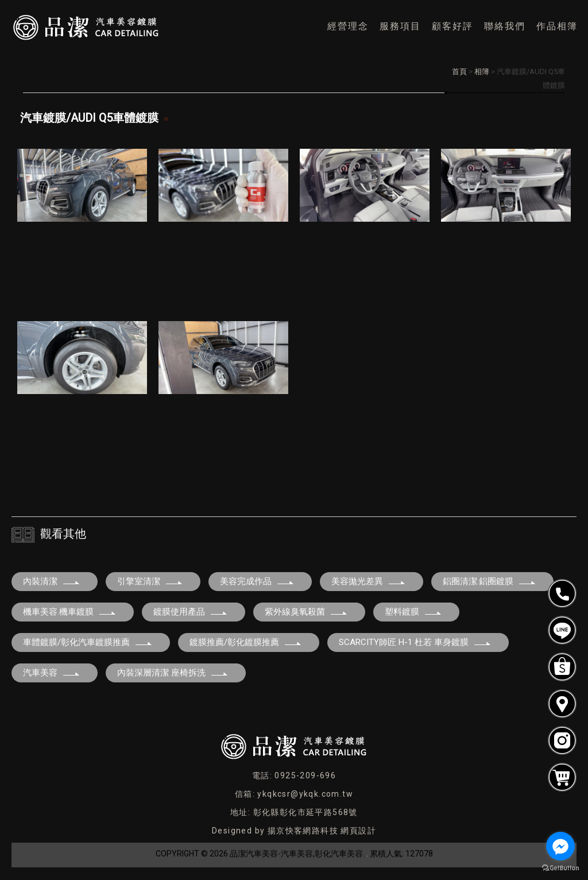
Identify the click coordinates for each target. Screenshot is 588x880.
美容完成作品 (257, 581)
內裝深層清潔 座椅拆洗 (173, 673)
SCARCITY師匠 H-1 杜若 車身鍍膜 (415, 642)
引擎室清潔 (150, 581)
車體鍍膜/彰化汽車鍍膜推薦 (88, 642)
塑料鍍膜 (413, 612)
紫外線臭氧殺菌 (306, 612)
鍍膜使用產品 (191, 612)
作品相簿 (557, 26)
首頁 (459, 72)
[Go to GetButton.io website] (560, 868)
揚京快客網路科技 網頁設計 (322, 831)
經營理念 (348, 26)
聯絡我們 (505, 26)
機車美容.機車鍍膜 (70, 612)
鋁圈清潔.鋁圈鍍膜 (490, 581)
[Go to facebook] (560, 846)
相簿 (482, 72)
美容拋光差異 (369, 581)
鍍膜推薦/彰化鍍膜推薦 (246, 642)
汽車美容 (52, 673)
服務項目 (400, 26)
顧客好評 (452, 26)
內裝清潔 (52, 581)
